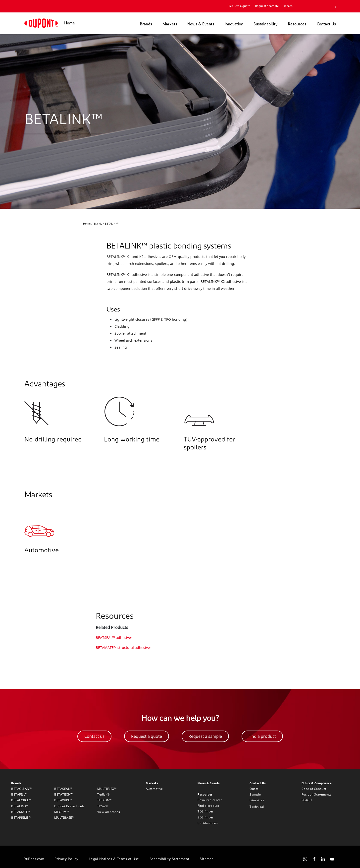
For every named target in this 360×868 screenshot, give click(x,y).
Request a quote (239, 6)
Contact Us (326, 24)
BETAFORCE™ (21, 800)
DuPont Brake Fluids (69, 806)
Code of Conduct (314, 789)
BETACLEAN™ (21, 789)
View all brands (109, 812)
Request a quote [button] (147, 736)
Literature (257, 800)
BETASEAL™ (63, 789)
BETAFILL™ (19, 794)
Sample (255, 794)
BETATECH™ (64, 794)
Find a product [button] (262, 736)
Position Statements (317, 794)
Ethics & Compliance (317, 784)
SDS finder (206, 817)
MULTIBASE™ (64, 818)
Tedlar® (103, 794)
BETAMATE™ (21, 812)
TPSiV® (103, 806)
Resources (297, 24)
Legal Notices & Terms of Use (114, 859)
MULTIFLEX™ (107, 789)
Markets (170, 24)
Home (70, 23)
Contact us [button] (94, 736)
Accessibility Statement (170, 859)
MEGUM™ (62, 812)
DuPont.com (34, 859)
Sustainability (265, 24)
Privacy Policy (66, 859)
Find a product (208, 806)
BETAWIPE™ (63, 800)
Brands (146, 24)
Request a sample (267, 6)
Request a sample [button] (205, 736)
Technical (257, 807)
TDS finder (206, 811)
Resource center (210, 800)
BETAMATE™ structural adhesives (124, 648)
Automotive (154, 789)
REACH (307, 800)
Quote (254, 789)
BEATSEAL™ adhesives (114, 638)
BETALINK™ (20, 806)
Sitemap (207, 859)
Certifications (208, 823)
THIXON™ (104, 800)
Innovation (234, 24)
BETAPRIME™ (21, 818)
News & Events (201, 24)
